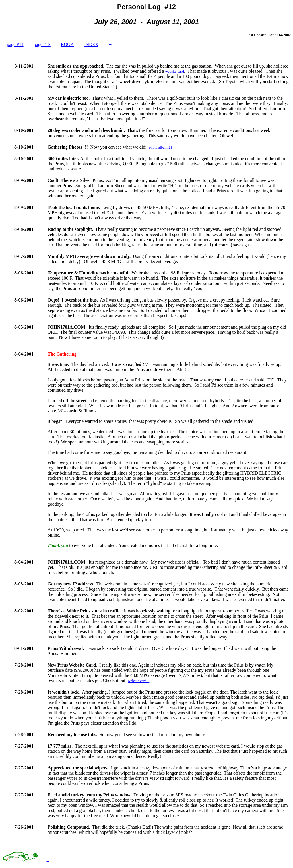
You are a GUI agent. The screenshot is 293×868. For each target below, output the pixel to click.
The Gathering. (63, 354)
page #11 (15, 44)
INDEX (91, 44)
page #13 (42, 44)
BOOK (67, 44)
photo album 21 (161, 147)
